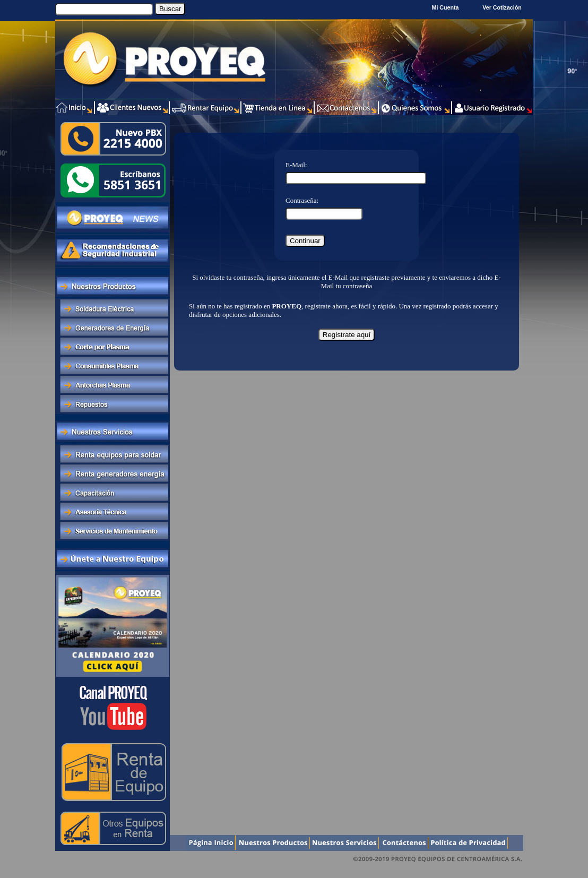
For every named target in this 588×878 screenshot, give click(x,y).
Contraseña (301, 200)
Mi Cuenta (446, 7)
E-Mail (295, 165)
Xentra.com (511, 872)
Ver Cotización (503, 7)
